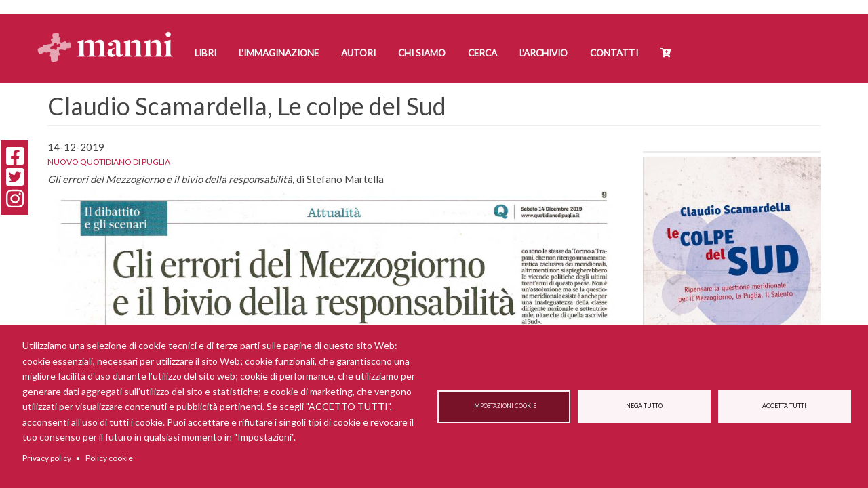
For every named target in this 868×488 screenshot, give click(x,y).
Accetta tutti (784, 406)
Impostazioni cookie (504, 406)
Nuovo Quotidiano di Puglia (109, 162)
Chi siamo (422, 53)
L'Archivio (544, 53)
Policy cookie (109, 458)
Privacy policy (47, 458)
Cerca (482, 53)
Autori (358, 53)
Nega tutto (644, 406)
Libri (205, 53)
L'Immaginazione (279, 53)
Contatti (614, 53)
